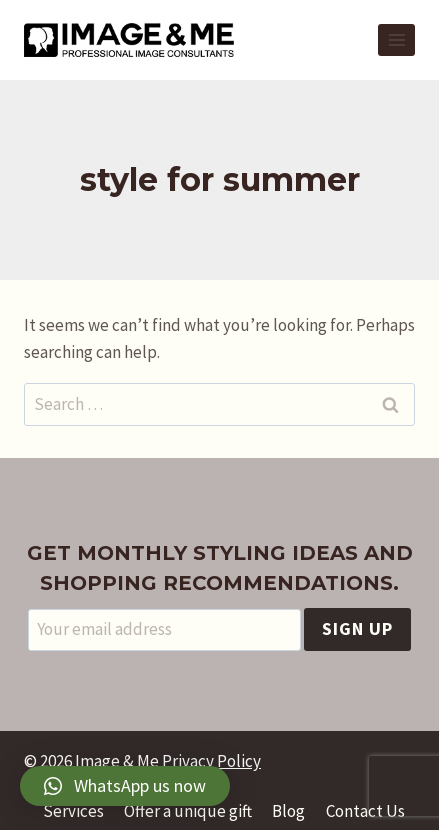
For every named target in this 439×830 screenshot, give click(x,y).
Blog (288, 811)
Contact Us (365, 811)
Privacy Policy (211, 761)
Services (73, 811)
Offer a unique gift (188, 811)
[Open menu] (396, 39)
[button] (125, 786)
